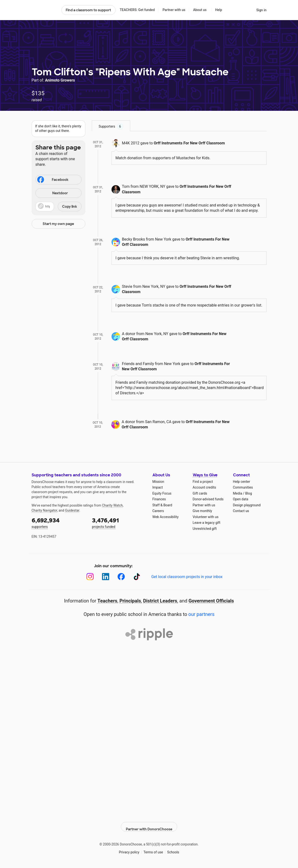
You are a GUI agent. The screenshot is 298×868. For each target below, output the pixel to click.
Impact (158, 487)
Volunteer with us (206, 517)
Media (238, 493)
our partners (202, 614)
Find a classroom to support (88, 10)
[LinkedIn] (106, 577)
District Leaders (160, 601)
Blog (249, 493)
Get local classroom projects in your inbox (187, 577)
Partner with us (174, 10)
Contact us (241, 511)
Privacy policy (129, 849)
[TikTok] (137, 577)
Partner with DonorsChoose (149, 823)
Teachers (107, 601)
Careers (158, 511)
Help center (242, 482)
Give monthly (202, 511)
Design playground (247, 505)
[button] (58, 207)
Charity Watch (112, 505)
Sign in (261, 10)
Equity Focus (162, 493)
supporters (58, 523)
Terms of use (153, 849)
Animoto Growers (60, 80)
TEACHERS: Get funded (137, 10)
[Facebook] (121, 577)
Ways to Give (205, 475)
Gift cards (200, 493)
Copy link (70, 207)
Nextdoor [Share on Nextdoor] (53, 193)
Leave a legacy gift (207, 523)
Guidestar (72, 510)
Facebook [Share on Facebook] (53, 180)
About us (200, 10)
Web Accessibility (166, 517)
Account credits (205, 487)
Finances (159, 499)
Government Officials (211, 601)
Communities (243, 487)
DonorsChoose (44, 10)
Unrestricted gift (205, 529)
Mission (158, 482)
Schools (173, 849)
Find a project (203, 482)
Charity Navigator (44, 510)
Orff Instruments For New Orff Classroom (189, 143)
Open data (241, 499)
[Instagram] (90, 577)
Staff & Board (162, 505)
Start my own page (58, 224)
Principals (130, 601)
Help (219, 10)
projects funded (119, 523)
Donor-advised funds (208, 499)
